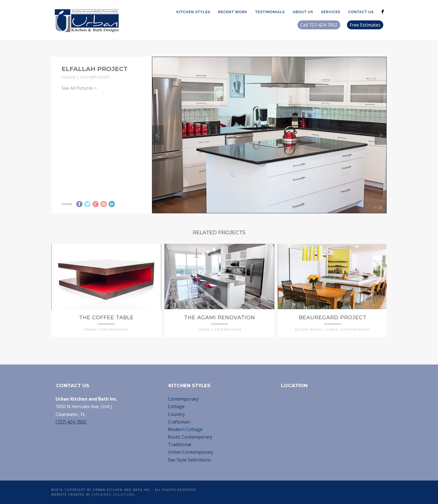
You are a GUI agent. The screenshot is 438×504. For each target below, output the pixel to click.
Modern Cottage (185, 429)
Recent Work (233, 12)
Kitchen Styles (193, 12)
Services (331, 12)
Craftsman (179, 422)
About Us (303, 12)
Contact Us (361, 12)
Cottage (176, 406)
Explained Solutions (113, 494)
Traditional (179, 444)
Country (176, 414)
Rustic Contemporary (190, 437)
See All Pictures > (79, 88)
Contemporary (183, 399)
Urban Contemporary (191, 452)
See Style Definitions (189, 460)
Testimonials (270, 12)
